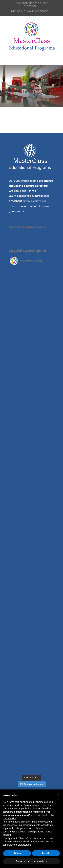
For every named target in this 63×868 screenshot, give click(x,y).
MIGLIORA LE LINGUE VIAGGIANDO (30, 11)
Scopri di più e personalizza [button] (31, 861)
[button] (59, 795)
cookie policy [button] (9, 818)
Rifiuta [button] (17, 853)
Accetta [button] (46, 853)
